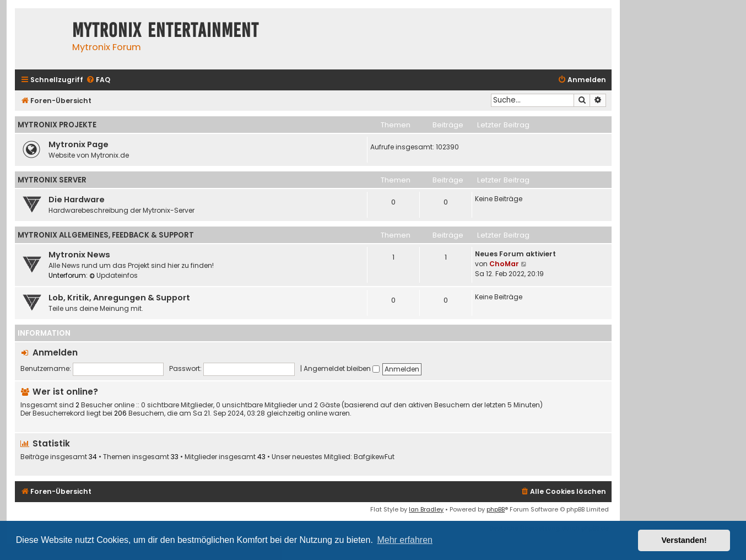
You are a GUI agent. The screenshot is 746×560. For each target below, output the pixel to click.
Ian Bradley (426, 509)
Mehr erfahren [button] (405, 540)
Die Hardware (77, 200)
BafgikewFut (374, 457)
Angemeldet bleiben (342, 368)
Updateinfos (113, 275)
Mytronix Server (52, 180)
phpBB (496, 509)
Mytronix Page (79, 144)
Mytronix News (79, 255)
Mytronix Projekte (57, 125)
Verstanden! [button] (684, 540)
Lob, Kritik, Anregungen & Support (119, 298)
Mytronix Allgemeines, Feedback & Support (106, 235)
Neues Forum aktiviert (515, 254)
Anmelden (55, 352)
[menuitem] (98, 80)
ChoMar (504, 264)
